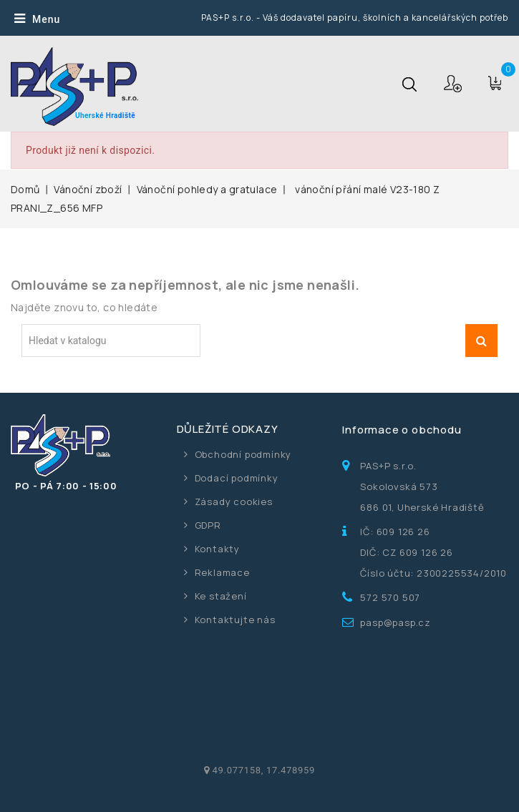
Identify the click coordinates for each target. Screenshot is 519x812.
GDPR (208, 525)
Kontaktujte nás (235, 620)
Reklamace (222, 572)
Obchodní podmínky (243, 454)
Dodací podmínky (237, 478)
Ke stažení (221, 596)
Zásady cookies (234, 502)
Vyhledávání (481, 341)
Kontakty (217, 549)
